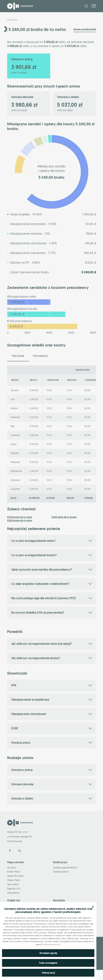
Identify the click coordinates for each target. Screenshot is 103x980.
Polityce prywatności (51, 944)
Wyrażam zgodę (48, 953)
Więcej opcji (48, 973)
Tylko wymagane (48, 963)
